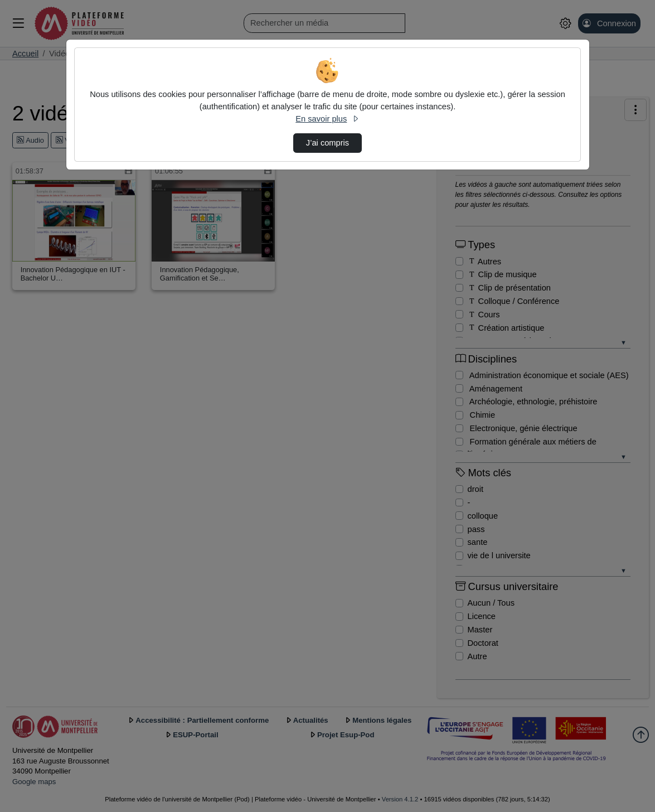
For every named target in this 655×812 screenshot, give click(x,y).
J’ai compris (327, 143)
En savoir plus (327, 119)
